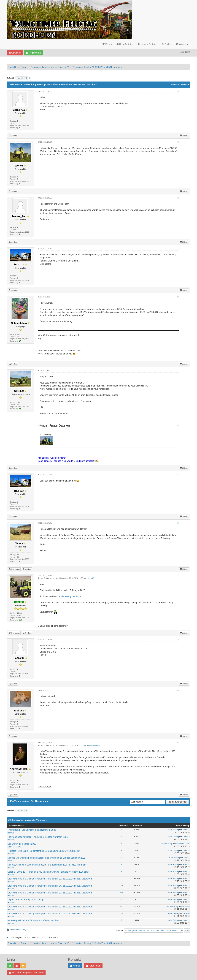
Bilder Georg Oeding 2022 (72, 596)
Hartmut (90, 578)
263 (121, 893)
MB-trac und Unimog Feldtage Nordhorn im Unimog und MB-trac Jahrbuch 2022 (46, 858)
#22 (178, 475)
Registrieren (33, 53)
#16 (178, 91)
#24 (178, 576)
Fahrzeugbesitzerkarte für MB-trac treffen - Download (33, 920)
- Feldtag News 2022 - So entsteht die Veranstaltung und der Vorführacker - (44, 851)
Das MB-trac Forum (18, 67)
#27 (178, 743)
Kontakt (75, 966)
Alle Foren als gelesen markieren (26, 973)
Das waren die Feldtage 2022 (22, 844)
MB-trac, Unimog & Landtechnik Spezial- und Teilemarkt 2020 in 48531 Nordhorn (47, 865)
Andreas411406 (93, 745)
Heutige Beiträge (148, 44)
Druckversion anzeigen (19, 930)
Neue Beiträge (125, 44)
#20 (178, 297)
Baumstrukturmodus (180, 85)
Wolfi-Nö (186, 906)
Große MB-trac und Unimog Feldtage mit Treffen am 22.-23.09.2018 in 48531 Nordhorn (50, 879)
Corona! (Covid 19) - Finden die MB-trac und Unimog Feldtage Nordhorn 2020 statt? (49, 872)
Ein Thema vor (38, 801)
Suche (166, 44)
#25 (178, 640)
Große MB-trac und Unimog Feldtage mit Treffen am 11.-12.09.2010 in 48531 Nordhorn (50, 914)
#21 (178, 370)
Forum (107, 44)
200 (121, 906)
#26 (178, 690)
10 (121, 844)
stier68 (10, 861)
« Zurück (20, 78)
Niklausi (186, 913)
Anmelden (15, 53)
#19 (178, 248)
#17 (178, 142)
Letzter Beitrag (173, 830)
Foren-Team (93, 966)
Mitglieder (182, 44)
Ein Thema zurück (20, 801)
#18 (178, 198)
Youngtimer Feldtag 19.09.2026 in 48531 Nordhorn (97, 67)
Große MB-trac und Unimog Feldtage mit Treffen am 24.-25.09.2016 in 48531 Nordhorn (50, 886)
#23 (178, 523)
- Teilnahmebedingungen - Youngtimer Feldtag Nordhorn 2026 (38, 837)
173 (121, 913)
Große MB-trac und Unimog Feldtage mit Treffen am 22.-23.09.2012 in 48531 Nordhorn (50, 907)
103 (121, 886)
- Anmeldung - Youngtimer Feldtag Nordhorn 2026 (32, 830)
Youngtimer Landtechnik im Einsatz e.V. (50, 67)
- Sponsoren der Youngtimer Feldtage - (26, 900)
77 (121, 879)
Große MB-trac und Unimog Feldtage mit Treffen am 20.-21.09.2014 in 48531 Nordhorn (50, 893)
